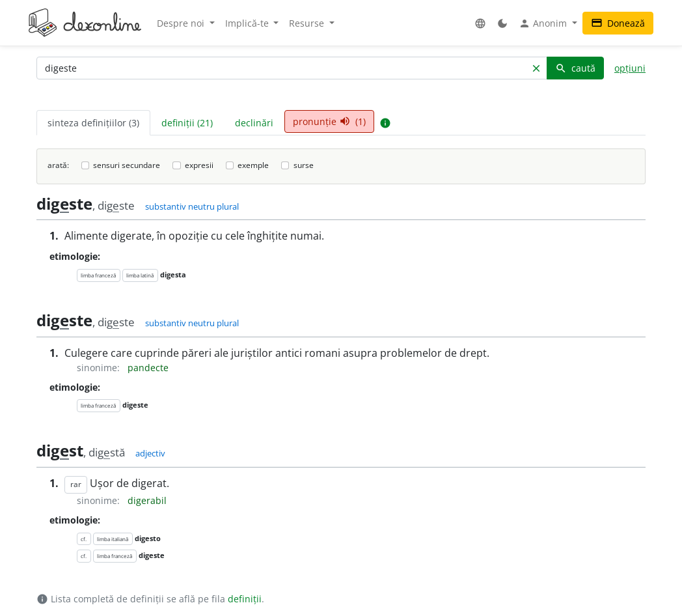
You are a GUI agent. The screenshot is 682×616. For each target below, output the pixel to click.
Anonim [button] (544, 23)
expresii (199, 165)
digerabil (147, 500)
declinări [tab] (254, 123)
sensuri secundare (127, 165)
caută (575, 68)
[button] (480, 23)
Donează (618, 23)
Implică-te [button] (248, 23)
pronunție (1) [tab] (329, 121)
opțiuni (630, 68)
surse (304, 165)
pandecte (148, 368)
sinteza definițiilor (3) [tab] (93, 123)
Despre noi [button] (182, 23)
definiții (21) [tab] (187, 123)
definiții (245, 599)
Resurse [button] (308, 23)
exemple (253, 165)
